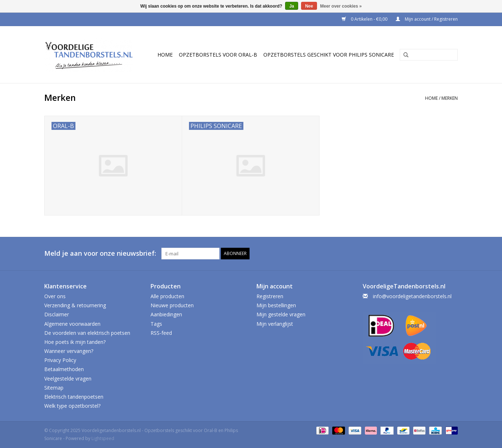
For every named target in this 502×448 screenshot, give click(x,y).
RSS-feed (161, 333)
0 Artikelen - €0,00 (365, 19)
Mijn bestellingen (276, 305)
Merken (450, 98)
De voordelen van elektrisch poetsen (87, 333)
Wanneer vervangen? (69, 351)
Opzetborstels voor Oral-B (218, 55)
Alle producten (167, 296)
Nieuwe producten (172, 305)
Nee (309, 6)
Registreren (270, 296)
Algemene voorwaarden (72, 324)
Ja (291, 6)
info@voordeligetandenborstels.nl (412, 296)
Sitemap (54, 388)
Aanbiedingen (166, 314)
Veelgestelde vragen (68, 379)
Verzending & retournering (75, 305)
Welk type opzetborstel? (72, 406)
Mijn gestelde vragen (281, 314)
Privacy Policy (60, 360)
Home (165, 55)
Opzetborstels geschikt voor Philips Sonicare (329, 55)
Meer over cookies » (341, 6)
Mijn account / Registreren (427, 19)
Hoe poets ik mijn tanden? (75, 342)
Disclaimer (57, 314)
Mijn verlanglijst (275, 324)
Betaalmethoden (64, 369)
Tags (156, 324)
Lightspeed (103, 438)
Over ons (55, 296)
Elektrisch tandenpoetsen (74, 397)
